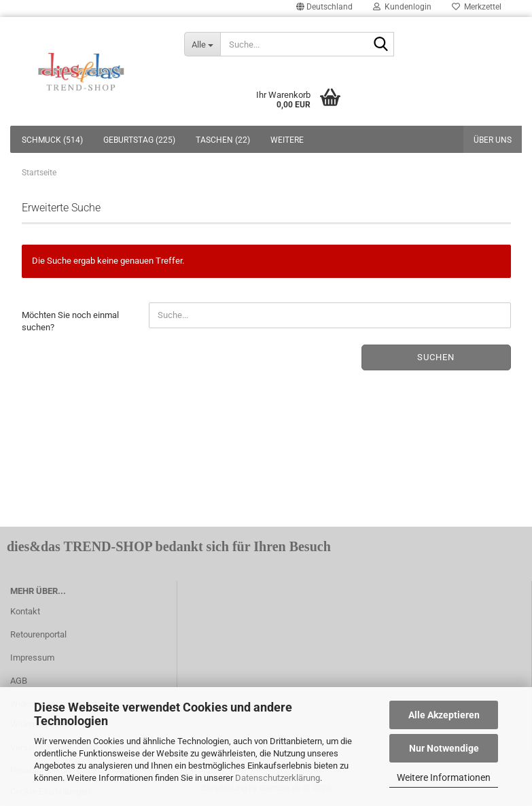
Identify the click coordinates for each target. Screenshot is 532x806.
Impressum (32, 658)
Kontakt (25, 611)
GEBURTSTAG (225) (139, 140)
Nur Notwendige (444, 748)
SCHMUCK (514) (52, 140)
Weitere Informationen (444, 777)
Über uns (493, 140)
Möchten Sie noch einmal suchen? (70, 321)
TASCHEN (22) (223, 140)
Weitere (287, 140)
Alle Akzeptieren (444, 715)
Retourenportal (38, 634)
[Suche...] (202, 44)
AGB (19, 681)
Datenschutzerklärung (278, 778)
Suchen (436, 357)
